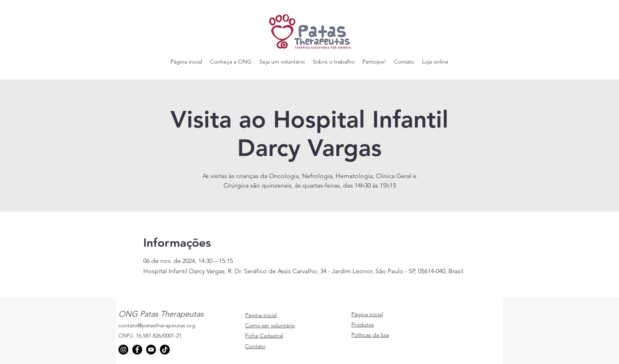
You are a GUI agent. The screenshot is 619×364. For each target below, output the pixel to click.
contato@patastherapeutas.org (157, 325)
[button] (231, 62)
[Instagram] (123, 350)
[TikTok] (165, 350)
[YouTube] (151, 350)
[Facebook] (137, 350)
